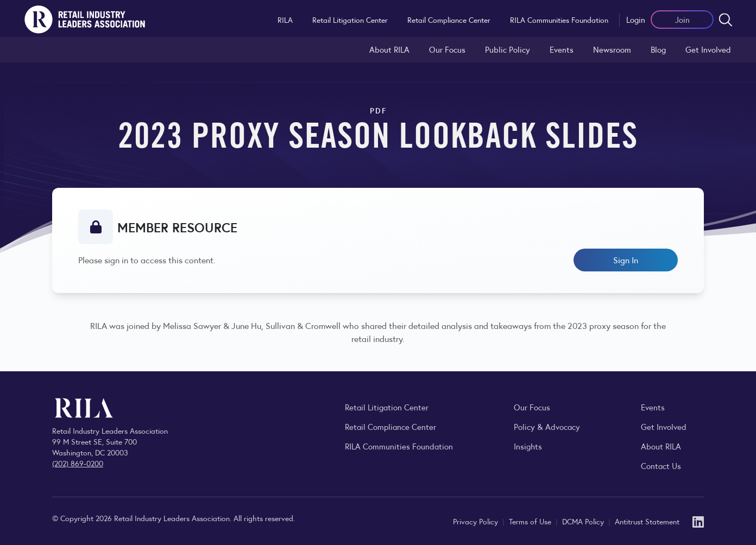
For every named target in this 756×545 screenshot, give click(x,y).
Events (562, 49)
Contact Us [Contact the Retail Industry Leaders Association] (661, 465)
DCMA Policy (584, 521)
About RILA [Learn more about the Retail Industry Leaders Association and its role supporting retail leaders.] (389, 49)
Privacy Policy (477, 521)
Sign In (626, 260)
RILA (285, 20)
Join (682, 19)
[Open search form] (726, 20)
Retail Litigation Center (350, 20)
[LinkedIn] (698, 521)
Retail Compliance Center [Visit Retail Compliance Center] (390, 426)
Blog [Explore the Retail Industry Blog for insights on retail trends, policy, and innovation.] (658, 49)
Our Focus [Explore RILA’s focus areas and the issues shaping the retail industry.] (447, 49)
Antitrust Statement (647, 521)
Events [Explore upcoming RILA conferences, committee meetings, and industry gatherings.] (653, 407)
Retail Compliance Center (449, 20)
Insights (528, 446)
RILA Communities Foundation (559, 20)
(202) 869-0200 (78, 463)
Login (636, 19)
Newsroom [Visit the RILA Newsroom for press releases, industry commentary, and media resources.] (612, 49)
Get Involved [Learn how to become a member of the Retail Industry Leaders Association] (708, 49)
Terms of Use (531, 521)
